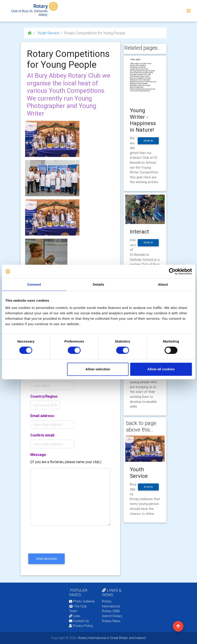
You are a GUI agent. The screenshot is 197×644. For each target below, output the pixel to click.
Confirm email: (43, 435)
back (148, 487)
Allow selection (98, 369)
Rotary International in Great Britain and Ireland (111, 638)
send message (46, 559)
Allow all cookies (161, 369)
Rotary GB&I (111, 611)
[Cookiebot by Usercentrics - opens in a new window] (172, 271)
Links (75, 616)
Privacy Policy (81, 626)
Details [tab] (99, 284)
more (148, 141)
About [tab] (163, 284)
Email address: (43, 416)
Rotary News (111, 621)
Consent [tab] (34, 284)
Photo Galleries (82, 601)
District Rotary (112, 616)
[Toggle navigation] (189, 11)
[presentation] (61, 543)
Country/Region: (44, 396)
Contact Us (79, 621)
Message (38, 455)
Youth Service (48, 33)
